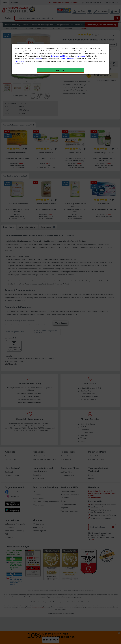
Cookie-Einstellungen (68, 55)
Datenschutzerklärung (60, 53)
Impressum (80, 53)
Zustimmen (19, 58)
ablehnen (38, 55)
